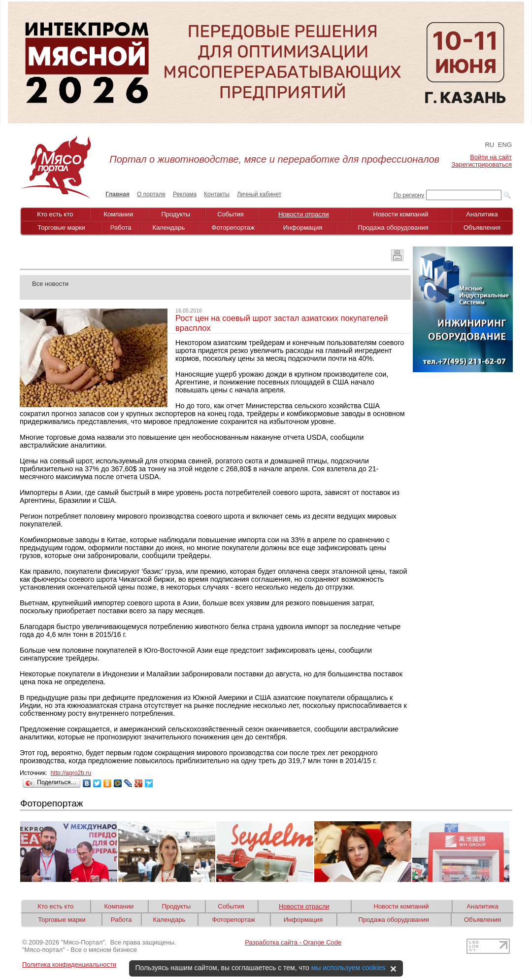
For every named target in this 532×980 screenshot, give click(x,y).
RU (489, 145)
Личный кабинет (259, 194)
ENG (505, 145)
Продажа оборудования (393, 227)
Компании (119, 214)
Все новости (50, 284)
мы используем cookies (349, 968)
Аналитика (482, 214)
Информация (303, 227)
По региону (409, 195)
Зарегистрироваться (482, 164)
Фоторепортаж (233, 227)
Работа (121, 227)
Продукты (176, 214)
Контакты (217, 194)
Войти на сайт (491, 157)
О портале (151, 194)
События (231, 214)
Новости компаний (401, 214)
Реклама (185, 194)
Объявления (482, 227)
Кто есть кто (55, 214)
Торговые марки (61, 227)
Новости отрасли (304, 214)
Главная (117, 194)
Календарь (169, 227)
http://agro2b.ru (71, 773)
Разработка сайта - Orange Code (293, 942)
